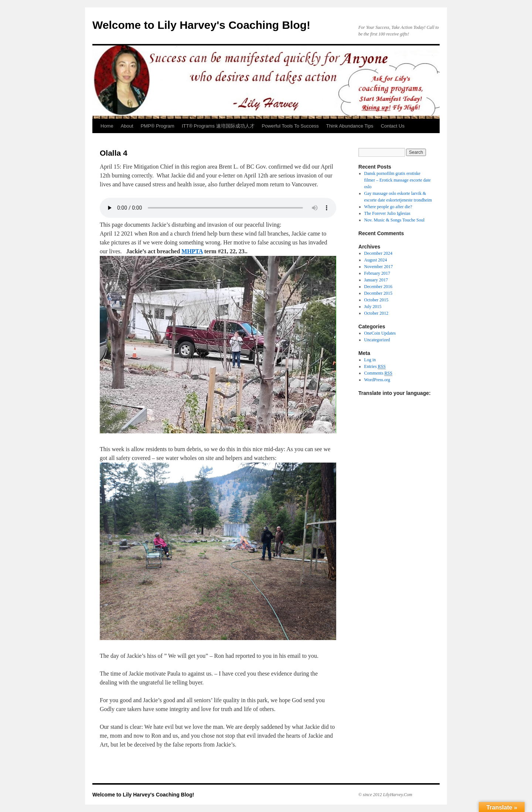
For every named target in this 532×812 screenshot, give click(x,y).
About (127, 126)
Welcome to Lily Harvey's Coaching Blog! (201, 25)
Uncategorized (377, 340)
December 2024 (378, 253)
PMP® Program (158, 126)
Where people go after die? (388, 207)
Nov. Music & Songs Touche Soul (395, 220)
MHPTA (192, 251)
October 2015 (376, 300)
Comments (378, 373)
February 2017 (377, 273)
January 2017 (376, 280)
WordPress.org (377, 380)
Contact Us (393, 126)
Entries (375, 367)
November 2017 (379, 267)
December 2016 (378, 287)
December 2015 (378, 293)
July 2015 (373, 307)
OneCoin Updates (380, 333)
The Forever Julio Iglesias (387, 213)
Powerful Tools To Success (290, 126)
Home (107, 126)
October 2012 (376, 313)
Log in (370, 360)
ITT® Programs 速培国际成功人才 (218, 126)
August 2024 (376, 260)
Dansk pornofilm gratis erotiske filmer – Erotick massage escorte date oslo (398, 180)
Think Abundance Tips (350, 126)
